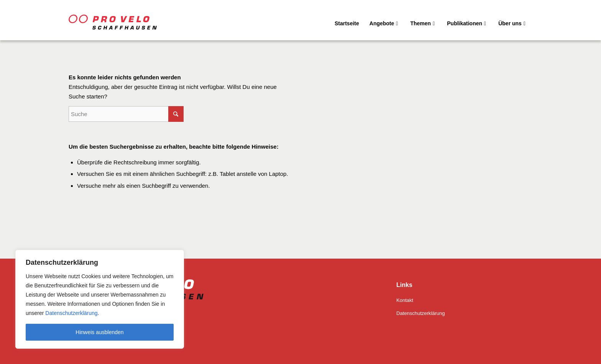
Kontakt (405, 300)
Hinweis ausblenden (99, 332)
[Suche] (126, 114)
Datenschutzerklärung (71, 313)
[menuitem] (347, 20)
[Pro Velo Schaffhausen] (122, 20)
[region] (100, 299)
